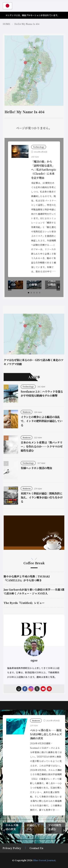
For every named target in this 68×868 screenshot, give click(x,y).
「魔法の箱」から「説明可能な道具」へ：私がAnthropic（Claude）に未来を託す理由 (44, 169)
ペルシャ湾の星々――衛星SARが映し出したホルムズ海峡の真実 (46, 734)
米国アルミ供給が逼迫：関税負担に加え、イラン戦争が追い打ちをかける (42, 497)
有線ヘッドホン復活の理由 (36, 468)
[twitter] (37, 689)
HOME (6, 24)
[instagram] (31, 689)
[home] (19, 689)
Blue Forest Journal (44, 860)
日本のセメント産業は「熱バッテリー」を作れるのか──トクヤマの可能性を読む (42, 446)
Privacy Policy (12, 848)
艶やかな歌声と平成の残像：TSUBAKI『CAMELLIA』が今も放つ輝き (27, 578)
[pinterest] (49, 689)
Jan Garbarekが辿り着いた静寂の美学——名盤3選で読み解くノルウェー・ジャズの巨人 (34, 591)
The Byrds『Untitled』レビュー (24, 603)
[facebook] (25, 689)
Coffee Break (34, 563)
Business (27, 412)
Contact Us (36, 848)
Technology (39, 147)
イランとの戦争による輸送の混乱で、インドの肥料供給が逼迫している (42, 421)
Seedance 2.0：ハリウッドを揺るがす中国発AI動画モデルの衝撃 (42, 393)
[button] (10, 287)
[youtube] (43, 689)
